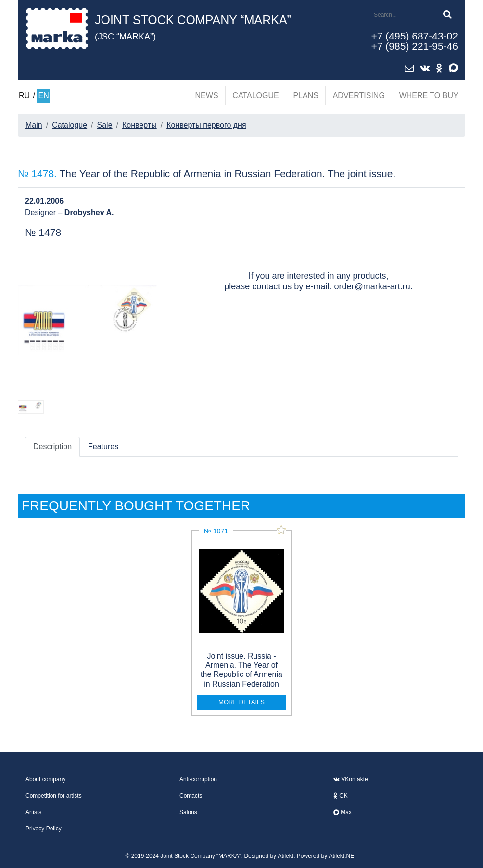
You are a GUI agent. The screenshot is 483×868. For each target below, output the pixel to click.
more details (241, 702)
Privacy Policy (44, 829)
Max (343, 812)
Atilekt (286, 856)
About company (45, 779)
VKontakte (351, 779)
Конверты (140, 125)
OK (341, 796)
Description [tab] (52, 447)
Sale (105, 125)
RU (24, 96)
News (207, 96)
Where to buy (429, 96)
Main (34, 125)
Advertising (359, 96)
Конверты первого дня (206, 125)
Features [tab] (103, 447)
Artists (33, 812)
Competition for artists (54, 796)
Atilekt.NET (343, 856)
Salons (188, 812)
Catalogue (255, 96)
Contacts (191, 796)
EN (43, 96)
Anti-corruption (198, 779)
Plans (305, 96)
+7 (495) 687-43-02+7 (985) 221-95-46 (415, 41)
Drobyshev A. (89, 213)
